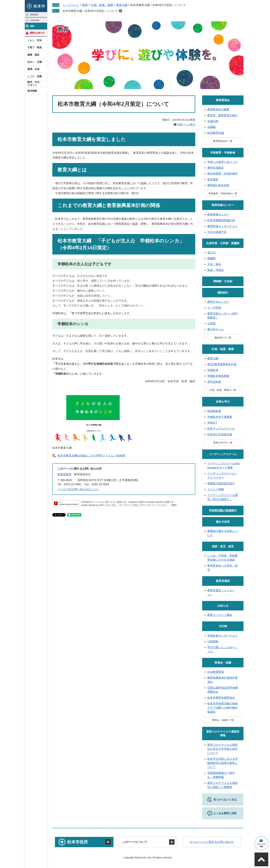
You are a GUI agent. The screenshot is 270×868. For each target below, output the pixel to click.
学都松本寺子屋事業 (220, 417)
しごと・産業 (35, 76)
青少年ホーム (216, 329)
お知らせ (223, 606)
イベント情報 (216, 489)
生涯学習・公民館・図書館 (223, 243)
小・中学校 (214, 308)
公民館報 (213, 641)
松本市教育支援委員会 (221, 698)
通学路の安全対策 (218, 185)
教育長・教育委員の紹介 (222, 115)
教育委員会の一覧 (223, 141)
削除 (121, 11)
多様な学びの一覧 (223, 443)
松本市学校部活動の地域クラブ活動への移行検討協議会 (222, 708)
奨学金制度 (214, 382)
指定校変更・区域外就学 (222, 174)
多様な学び (223, 402)
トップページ (71, 5)
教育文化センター (218, 302)
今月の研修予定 (217, 232)
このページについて (135, 842)
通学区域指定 (216, 168)
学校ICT (212, 423)
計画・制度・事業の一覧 (223, 390)
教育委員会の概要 (218, 109)
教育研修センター (223, 205)
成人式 (211, 253)
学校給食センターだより (222, 636)
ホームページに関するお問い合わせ (212, 842)
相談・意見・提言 (223, 546)
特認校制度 (214, 411)
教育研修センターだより (222, 226)
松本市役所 (77, 842)
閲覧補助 (34, 15)
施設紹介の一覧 (223, 338)
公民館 (211, 324)
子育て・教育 (35, 47)
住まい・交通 (35, 62)
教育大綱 (122, 5)
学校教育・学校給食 (223, 153)
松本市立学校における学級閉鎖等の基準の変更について (222, 763)
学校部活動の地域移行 (223, 510)
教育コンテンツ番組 (220, 615)
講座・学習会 (216, 270)
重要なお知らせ (37, 33)
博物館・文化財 (223, 281)
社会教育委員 (216, 672)
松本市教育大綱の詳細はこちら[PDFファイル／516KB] (91, 456)
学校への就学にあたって (222, 162)
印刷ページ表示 (186, 124)
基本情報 (32, 91)
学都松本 (213, 370)
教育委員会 (223, 100)
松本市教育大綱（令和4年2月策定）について (90, 11)
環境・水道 (33, 69)
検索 (32, 26)
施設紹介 (223, 293)
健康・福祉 (33, 55)
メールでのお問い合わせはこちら (78, 489)
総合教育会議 (216, 133)
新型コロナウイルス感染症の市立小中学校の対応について (222, 749)
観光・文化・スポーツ (35, 84)
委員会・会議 (223, 663)
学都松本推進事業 (218, 376)
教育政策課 (64, 474)
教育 (85, 5)
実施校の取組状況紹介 (221, 483)
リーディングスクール (223, 454)
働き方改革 (223, 522)
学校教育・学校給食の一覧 (223, 193)
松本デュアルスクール (221, 429)
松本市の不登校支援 (220, 434)
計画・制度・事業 (102, 5)
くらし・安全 (35, 40)
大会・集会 (214, 264)
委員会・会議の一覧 (223, 720)
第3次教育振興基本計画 (222, 364)
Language (35, 20)
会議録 (211, 127)
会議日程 (213, 121)
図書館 (211, 258)
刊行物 (223, 626)
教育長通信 (223, 581)
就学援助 (213, 179)
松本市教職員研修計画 (221, 220)
